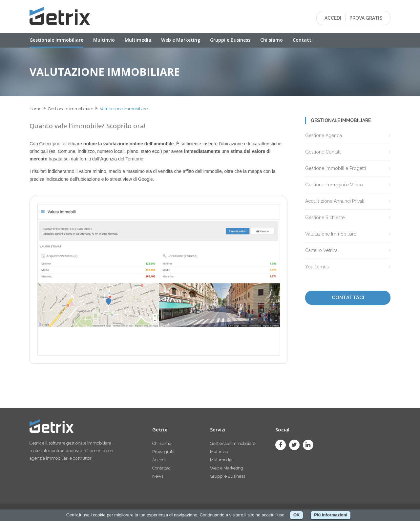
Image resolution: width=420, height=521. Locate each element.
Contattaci (162, 468)
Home (35, 109)
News (158, 476)
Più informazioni (331, 515)
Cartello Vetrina (321, 250)
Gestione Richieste (325, 218)
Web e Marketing (181, 40)
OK (297, 515)
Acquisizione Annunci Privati (335, 201)
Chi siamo (272, 40)
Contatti (303, 40)
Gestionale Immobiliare (56, 40)
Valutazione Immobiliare (124, 109)
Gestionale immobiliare (71, 109)
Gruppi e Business (230, 40)
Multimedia (138, 40)
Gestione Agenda (324, 135)
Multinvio (104, 40)
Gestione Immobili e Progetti (336, 168)
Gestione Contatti (323, 152)
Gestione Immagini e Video (334, 185)
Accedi (159, 460)
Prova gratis (164, 452)
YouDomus (317, 267)
